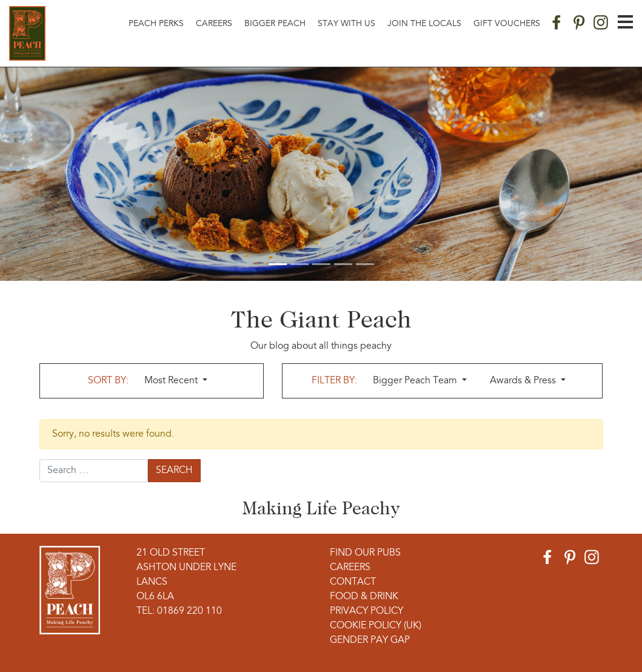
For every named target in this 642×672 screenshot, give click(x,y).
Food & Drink (364, 597)
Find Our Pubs (365, 553)
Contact (353, 582)
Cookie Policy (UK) (376, 626)
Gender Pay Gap (370, 640)
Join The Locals (424, 24)
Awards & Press (524, 381)
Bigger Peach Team (416, 381)
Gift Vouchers (507, 24)
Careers (214, 24)
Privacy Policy (366, 611)
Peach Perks (156, 24)
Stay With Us (346, 24)
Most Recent (172, 381)
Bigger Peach (275, 24)
